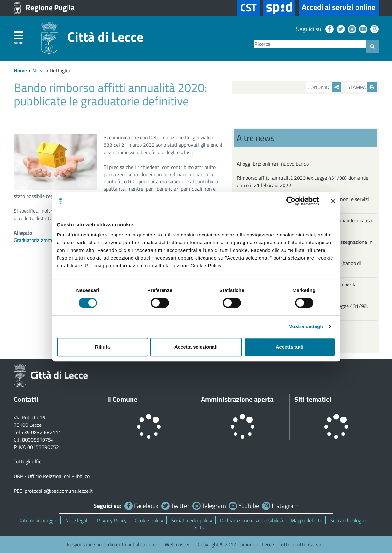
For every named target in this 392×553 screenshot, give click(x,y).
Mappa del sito (307, 520)
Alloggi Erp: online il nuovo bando (273, 164)
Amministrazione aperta (237, 399)
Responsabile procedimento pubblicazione (112, 544)
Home (20, 70)
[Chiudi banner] (333, 201)
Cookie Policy (149, 520)
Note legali (77, 520)
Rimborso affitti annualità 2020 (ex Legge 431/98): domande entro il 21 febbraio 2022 (303, 182)
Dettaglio (60, 70)
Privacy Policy (112, 520)
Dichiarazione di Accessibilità (252, 520)
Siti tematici (313, 399)
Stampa (362, 87)
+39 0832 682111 (41, 432)
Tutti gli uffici (28, 461)
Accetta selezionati (196, 347)
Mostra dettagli (306, 326)
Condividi (324, 87)
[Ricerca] (310, 44)
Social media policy (192, 520)
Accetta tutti (290, 347)
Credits (196, 527)
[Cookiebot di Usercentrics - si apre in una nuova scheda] (291, 201)
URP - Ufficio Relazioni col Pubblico (52, 476)
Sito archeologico (349, 520)
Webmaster (177, 544)
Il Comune (122, 399)
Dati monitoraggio (38, 520)
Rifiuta (103, 347)
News (38, 70)
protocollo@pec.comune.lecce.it (59, 491)
